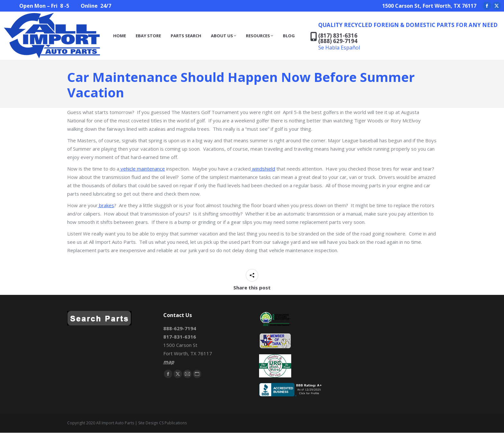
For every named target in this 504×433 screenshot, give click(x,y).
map (169, 362)
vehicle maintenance (142, 169)
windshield (263, 169)
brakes (106, 205)
